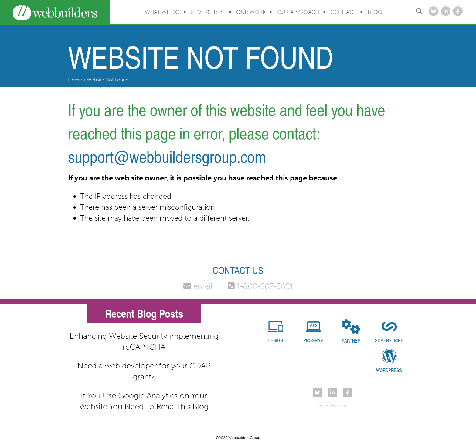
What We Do (162, 12)
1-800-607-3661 (260, 286)
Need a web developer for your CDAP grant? (144, 371)
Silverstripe (208, 12)
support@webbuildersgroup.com (167, 156)
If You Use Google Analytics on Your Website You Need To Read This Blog (144, 401)
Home (75, 80)
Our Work (251, 12)
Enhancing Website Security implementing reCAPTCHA (144, 342)
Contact (343, 12)
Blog (375, 12)
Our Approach (298, 12)
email (198, 286)
